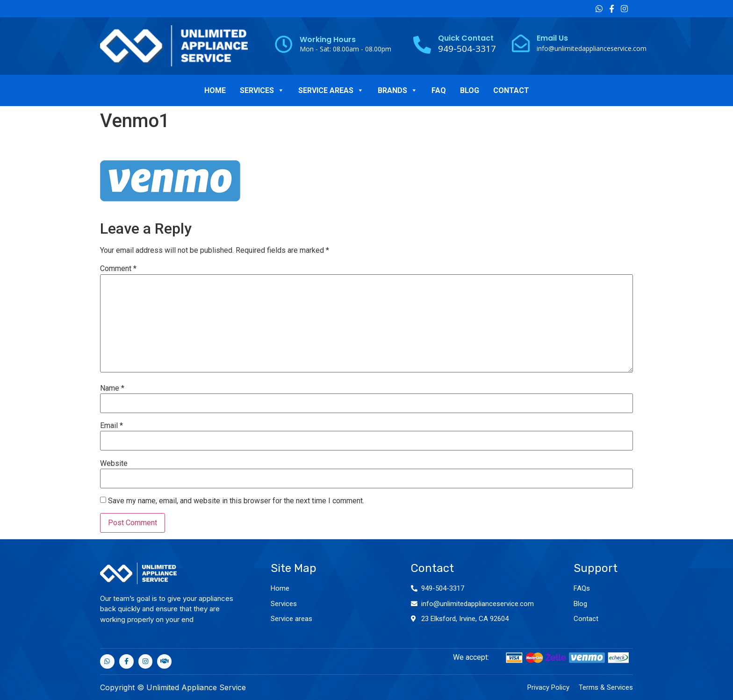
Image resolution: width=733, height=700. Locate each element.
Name (112, 388)
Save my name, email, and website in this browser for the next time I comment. (236, 501)
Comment (118, 269)
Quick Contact (466, 38)
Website (114, 464)
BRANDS (398, 90)
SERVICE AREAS (331, 90)
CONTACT (511, 90)
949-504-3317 (443, 588)
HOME (215, 90)
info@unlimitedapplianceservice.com (592, 48)
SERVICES (262, 90)
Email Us (552, 38)
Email (111, 426)
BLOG (470, 90)
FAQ (439, 90)
